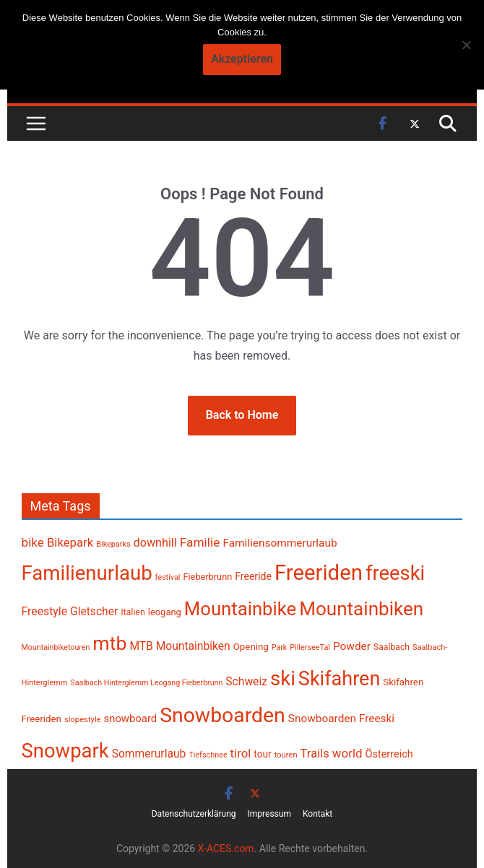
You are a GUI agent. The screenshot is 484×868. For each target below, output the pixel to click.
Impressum (269, 814)
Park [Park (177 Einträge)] (279, 647)
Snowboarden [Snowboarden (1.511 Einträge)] (222, 715)
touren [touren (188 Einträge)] (286, 755)
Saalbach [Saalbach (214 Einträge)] (392, 647)
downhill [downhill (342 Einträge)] (155, 543)
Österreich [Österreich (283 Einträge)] (389, 754)
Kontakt (317, 814)
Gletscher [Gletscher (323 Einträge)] (94, 612)
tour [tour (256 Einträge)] (262, 754)
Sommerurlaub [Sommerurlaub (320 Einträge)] (149, 754)
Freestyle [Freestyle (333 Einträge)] (45, 611)
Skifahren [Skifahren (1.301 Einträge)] (339, 679)
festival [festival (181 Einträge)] (168, 577)
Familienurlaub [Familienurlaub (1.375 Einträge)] (87, 573)
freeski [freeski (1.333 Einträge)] (395, 573)
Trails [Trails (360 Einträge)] (315, 754)
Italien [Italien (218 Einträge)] (133, 612)
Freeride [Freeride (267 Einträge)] (253, 576)
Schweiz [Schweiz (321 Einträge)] (246, 682)
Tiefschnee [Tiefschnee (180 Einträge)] (208, 755)
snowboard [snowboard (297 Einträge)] (131, 719)
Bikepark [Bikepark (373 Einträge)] (70, 542)
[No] (466, 45)
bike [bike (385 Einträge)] (33, 542)
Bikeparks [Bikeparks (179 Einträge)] (113, 544)
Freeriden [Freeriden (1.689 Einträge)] (319, 573)
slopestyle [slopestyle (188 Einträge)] (83, 720)
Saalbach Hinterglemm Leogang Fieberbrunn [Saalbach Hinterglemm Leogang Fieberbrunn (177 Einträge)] (146, 683)
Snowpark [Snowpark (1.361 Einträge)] (65, 751)
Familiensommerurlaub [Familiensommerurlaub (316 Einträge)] (280, 543)
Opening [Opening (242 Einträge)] (251, 647)
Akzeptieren (242, 59)
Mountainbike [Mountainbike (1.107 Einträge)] (240, 609)
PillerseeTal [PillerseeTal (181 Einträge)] (310, 647)
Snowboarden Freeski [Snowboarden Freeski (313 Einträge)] (341, 719)
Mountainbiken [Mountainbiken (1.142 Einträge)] (361, 609)
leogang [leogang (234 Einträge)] (165, 612)
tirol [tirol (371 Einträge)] (241, 753)
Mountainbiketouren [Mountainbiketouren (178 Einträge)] (56, 647)
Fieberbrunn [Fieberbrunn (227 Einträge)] (207, 577)
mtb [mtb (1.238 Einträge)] (109, 643)
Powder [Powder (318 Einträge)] (352, 646)
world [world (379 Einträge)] (347, 753)
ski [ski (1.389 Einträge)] (283, 678)
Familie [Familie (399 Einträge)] (200, 542)
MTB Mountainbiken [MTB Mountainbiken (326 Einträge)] (180, 646)
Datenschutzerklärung (194, 814)
